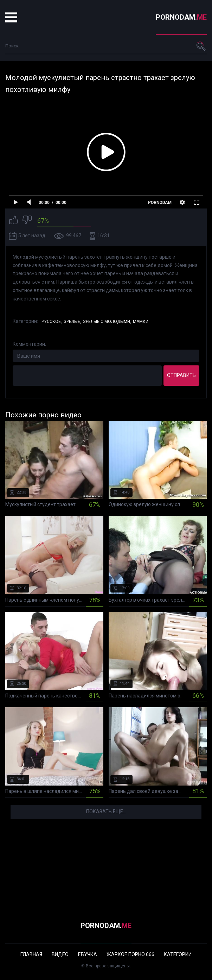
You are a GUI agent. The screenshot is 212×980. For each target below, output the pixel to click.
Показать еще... (106, 812)
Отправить (181, 375)
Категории (178, 954)
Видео (60, 954)
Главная (31, 954)
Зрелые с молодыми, (107, 322)
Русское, (52, 322)
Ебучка (88, 954)
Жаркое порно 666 (130, 954)
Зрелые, (72, 322)
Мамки (141, 322)
